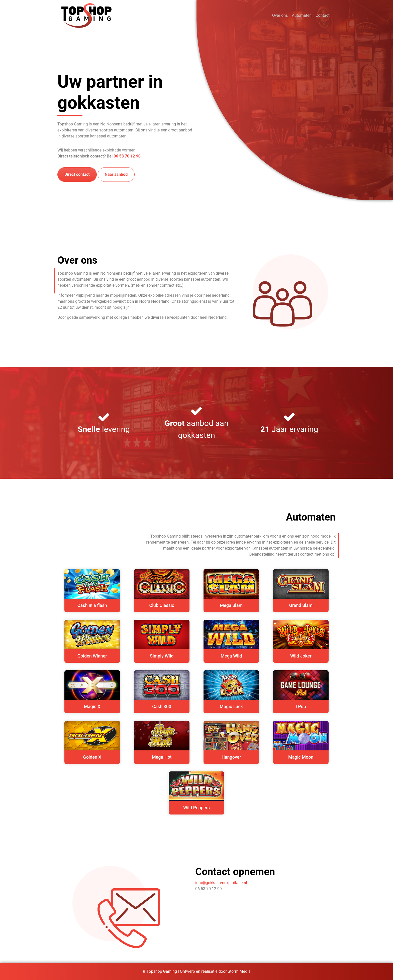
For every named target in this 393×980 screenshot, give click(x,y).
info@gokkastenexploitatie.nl (221, 883)
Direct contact (77, 174)
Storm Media (239, 971)
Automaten (302, 15)
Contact (323, 15)
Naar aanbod (116, 174)
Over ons (280, 15)
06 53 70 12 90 (127, 156)
